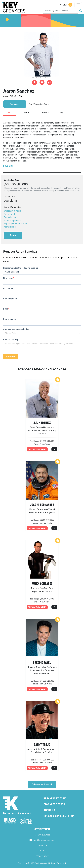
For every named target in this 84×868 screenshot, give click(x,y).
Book (13, 235)
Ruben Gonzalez (42, 583)
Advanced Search (42, 784)
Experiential (9, 214)
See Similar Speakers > (39, 104)
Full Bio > (8, 166)
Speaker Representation (59, 816)
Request (15, 104)
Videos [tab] (45, 113)
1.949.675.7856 (43, 835)
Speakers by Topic (55, 798)
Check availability (37, 449)
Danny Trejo (42, 744)
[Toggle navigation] (78, 5)
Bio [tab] (10, 113)
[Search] (61, 10)
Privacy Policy (42, 856)
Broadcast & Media (12, 211)
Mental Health (10, 227)
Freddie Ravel (42, 662)
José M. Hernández (42, 505)
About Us (49, 810)
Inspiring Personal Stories (15, 223)
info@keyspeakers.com (44, 840)
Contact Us (42, 845)
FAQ (42, 850)
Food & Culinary (11, 217)
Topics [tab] (26, 113)
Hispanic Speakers (12, 220)
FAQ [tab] (61, 113)
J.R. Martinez (42, 423)
